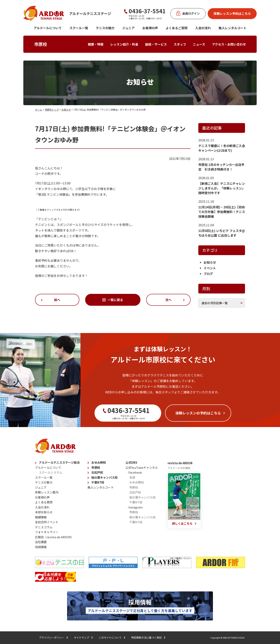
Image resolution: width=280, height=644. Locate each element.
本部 (132, 477)
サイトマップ (81, 637)
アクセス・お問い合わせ (229, 44)
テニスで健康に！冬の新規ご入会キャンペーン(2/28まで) (222, 148)
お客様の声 (150, 28)
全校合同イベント (47, 522)
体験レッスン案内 (47, 492)
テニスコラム (44, 527)
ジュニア (128, 28)
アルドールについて (48, 28)
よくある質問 (44, 502)
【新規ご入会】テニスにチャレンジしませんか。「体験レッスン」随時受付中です (222, 188)
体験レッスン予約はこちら (232, 13)
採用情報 (41, 547)
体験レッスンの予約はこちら (198, 413)
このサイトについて (110, 637)
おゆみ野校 (99, 462)
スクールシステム (51, 472)
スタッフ (180, 44)
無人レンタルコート (101, 487)
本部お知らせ (44, 512)
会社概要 (41, 542)
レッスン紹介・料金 (124, 44)
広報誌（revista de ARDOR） (54, 537)
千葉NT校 (98, 482)
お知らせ (66, 110)
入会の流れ (203, 28)
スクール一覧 (79, 28)
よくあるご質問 (177, 28)
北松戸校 (97, 472)
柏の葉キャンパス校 (105, 477)
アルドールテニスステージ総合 (59, 462)
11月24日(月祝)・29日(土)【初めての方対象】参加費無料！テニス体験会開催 (222, 212)
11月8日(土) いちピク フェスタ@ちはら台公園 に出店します (222, 233)
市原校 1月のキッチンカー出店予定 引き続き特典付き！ (221, 167)
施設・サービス (156, 44)
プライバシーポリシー (52, 637)
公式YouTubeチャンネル (142, 467)
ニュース (199, 44)
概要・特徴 (96, 44)
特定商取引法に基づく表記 (146, 637)
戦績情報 (41, 517)
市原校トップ (52, 110)
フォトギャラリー (47, 532)
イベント (210, 268)
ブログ (208, 274)
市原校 (41, 44)
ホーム (38, 110)
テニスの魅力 (105, 28)
